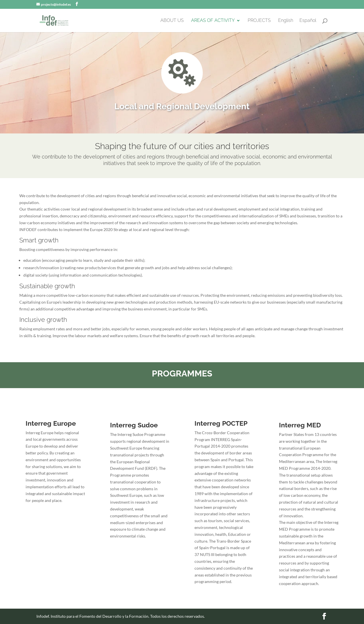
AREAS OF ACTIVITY (213, 21)
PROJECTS (259, 21)
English (286, 21)
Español (308, 21)
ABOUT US (172, 21)
